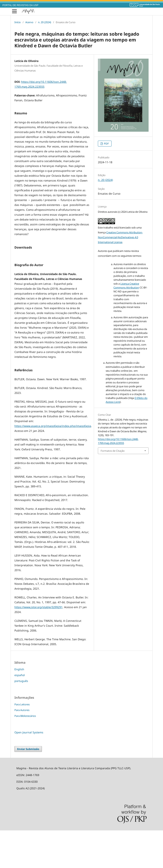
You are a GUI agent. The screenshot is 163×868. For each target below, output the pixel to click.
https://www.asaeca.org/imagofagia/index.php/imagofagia (53, 464)
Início (18, 22)
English (19, 707)
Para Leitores (22, 742)
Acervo (29, 22)
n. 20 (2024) (45, 22)
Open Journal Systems (29, 770)
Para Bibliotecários (25, 753)
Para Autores (22, 748)
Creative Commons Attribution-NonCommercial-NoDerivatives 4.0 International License (120, 237)
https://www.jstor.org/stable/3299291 (39, 645)
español (20, 713)
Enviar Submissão (28, 787)
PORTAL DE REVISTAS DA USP (20, 5)
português (21, 718)
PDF (106, 144)
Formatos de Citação (113, 451)
